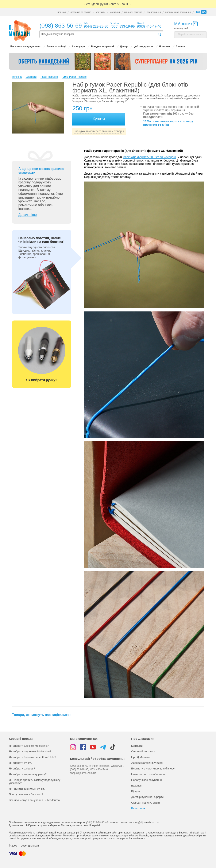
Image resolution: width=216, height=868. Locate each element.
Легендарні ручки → (108, 4)
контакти (100, 12)
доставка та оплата (81, 12)
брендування (154, 12)
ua (204, 12)
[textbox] (98, 34)
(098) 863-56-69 (61, 26)
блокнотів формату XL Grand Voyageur (150, 157)
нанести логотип (133, 12)
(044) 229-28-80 (95, 823)
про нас (62, 12)
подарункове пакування (178, 12)
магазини (115, 12)
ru (198, 12)
